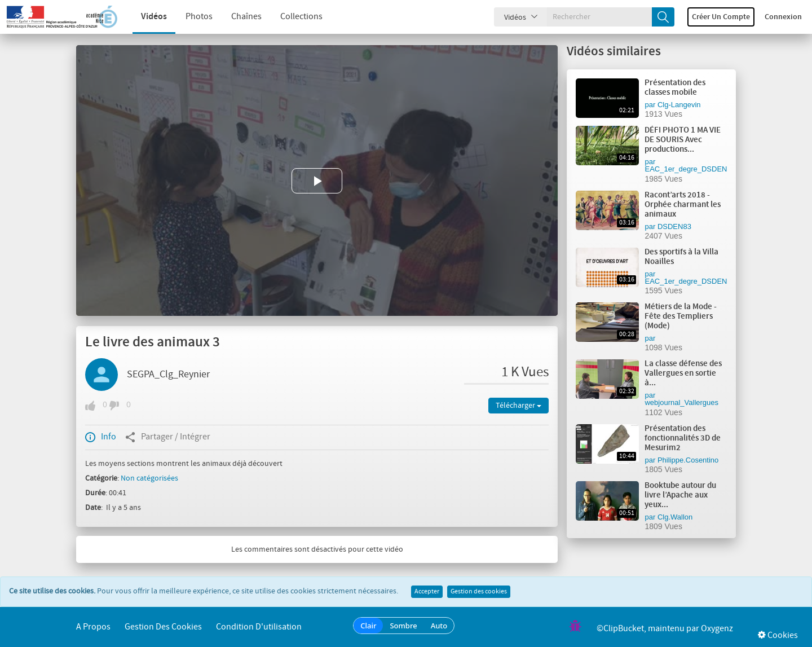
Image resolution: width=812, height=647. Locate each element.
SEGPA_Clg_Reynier (168, 375)
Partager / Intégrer (168, 437)
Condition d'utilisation (259, 627)
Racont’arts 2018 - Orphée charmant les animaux (683, 205)
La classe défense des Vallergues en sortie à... (683, 373)
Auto (439, 626)
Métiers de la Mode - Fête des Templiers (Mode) (681, 316)
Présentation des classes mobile (675, 88)
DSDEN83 (674, 226)
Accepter (427, 592)
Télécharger (518, 406)
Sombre (403, 626)
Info (101, 437)
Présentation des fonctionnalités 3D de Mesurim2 (683, 438)
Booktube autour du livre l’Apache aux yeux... (680, 495)
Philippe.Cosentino (688, 460)
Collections (293, 17)
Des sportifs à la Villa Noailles (681, 257)
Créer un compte (721, 17)
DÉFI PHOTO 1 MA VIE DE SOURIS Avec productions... (683, 140)
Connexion (783, 17)
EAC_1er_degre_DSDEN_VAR (695, 169)
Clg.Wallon (675, 517)
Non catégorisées (149, 478)
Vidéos (145, 17)
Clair (368, 626)
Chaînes (238, 17)
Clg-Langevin (679, 105)
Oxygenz (717, 629)
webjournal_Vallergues (681, 402)
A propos (93, 627)
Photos (191, 17)
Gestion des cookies (479, 592)
